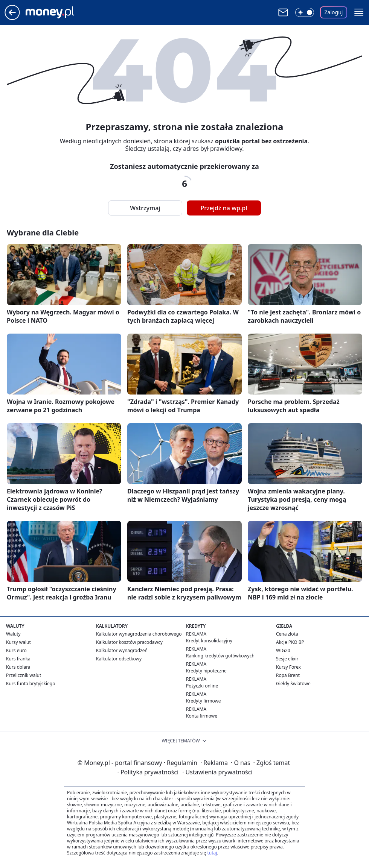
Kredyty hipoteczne (206, 671)
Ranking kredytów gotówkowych (220, 656)
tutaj (212, 853)
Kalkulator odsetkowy (119, 659)
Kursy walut (18, 642)
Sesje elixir (287, 659)
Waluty (13, 634)
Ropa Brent (288, 675)
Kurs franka (18, 659)
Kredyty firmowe (204, 701)
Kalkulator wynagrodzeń (122, 650)
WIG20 (283, 650)
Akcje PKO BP (290, 642)
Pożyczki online (202, 686)
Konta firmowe (202, 716)
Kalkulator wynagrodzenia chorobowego (139, 634)
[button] (359, 12)
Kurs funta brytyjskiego (30, 684)
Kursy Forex (288, 667)
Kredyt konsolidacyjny (209, 641)
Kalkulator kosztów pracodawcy (129, 642)
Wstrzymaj (145, 208)
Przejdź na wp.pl (224, 208)
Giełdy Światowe (293, 684)
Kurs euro (16, 650)
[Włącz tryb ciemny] (305, 12)
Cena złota (287, 634)
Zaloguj (334, 12)
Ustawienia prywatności (217, 772)
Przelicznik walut (24, 675)
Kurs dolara (18, 667)
